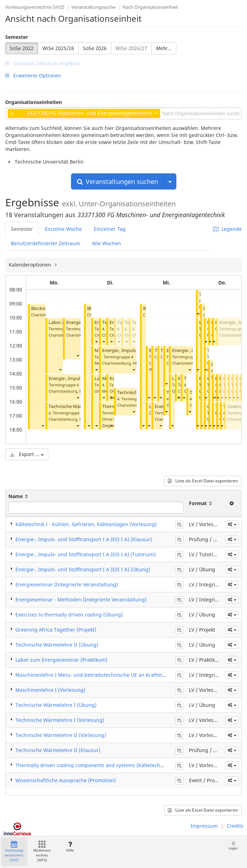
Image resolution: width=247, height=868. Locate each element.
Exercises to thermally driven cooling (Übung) (69, 615)
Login (233, 846)
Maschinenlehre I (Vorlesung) (50, 690)
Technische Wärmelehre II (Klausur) (58, 750)
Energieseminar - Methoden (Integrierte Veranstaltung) (81, 600)
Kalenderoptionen (31, 265)
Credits (235, 826)
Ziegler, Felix (114, 425)
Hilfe (70, 847)
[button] (43, 425)
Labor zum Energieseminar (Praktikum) (61, 660)
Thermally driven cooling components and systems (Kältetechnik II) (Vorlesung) (109, 765)
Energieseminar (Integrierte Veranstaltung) (67, 584)
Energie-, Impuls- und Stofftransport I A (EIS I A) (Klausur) (84, 539)
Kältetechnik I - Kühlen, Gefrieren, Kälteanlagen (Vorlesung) (86, 524)
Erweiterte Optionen (33, 75)
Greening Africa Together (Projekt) (56, 630)
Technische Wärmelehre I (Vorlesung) (60, 720)
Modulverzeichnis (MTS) (42, 852)
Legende (227, 229)
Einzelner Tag (110, 229)
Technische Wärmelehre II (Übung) (57, 645)
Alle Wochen (107, 243)
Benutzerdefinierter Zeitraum (45, 243)
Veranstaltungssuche (93, 7)
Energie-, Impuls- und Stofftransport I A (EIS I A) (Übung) (83, 569)
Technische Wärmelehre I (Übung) (56, 705)
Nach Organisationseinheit (150, 7)
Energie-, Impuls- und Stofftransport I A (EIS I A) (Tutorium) (86, 554)
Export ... (27, 454)
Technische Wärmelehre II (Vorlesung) (61, 735)
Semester (17, 37)
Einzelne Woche (63, 229)
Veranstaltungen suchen (118, 181)
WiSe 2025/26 (58, 48)
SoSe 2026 (95, 48)
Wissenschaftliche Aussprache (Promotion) (66, 780)
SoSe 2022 (22, 48)
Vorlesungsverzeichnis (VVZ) (35, 7)
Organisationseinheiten (34, 102)
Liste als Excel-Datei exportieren (203, 481)
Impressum (204, 826)
